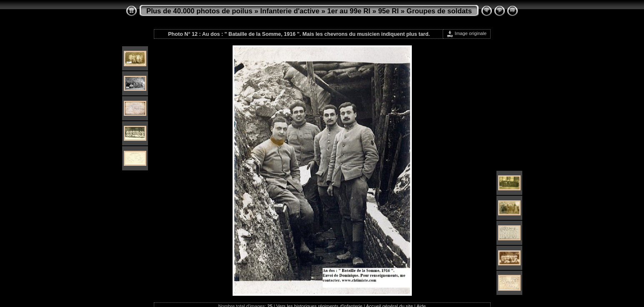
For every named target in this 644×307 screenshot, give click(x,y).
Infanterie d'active (290, 11)
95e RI (388, 11)
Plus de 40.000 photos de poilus (199, 11)
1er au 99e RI (349, 11)
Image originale (467, 33)
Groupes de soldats (439, 11)
